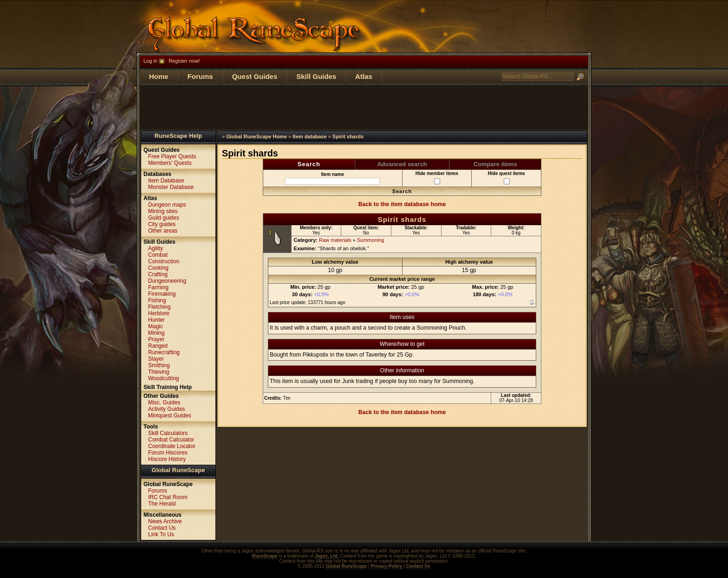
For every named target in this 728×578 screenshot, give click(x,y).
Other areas (163, 231)
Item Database (166, 181)
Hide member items (437, 178)
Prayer (156, 339)
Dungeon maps (167, 205)
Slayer (156, 359)
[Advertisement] (364, 107)
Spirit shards (348, 136)
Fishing (157, 300)
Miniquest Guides (170, 416)
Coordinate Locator (172, 446)
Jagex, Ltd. (326, 556)
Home (159, 76)
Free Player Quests (172, 156)
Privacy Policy (386, 566)
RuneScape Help (179, 136)
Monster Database (171, 187)
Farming (158, 287)
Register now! (184, 61)
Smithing (159, 365)
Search (309, 164)
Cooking (158, 268)
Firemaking (162, 294)
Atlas (364, 76)
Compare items (495, 164)
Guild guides (164, 218)
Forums (200, 76)
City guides (162, 224)
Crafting (158, 274)
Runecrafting (164, 352)
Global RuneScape (179, 470)
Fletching (159, 307)
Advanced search (402, 164)
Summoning (371, 240)
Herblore (159, 313)
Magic (156, 326)
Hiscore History (167, 459)
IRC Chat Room (168, 497)
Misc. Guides (164, 403)
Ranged (158, 346)
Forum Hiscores (168, 453)
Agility (156, 248)
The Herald (162, 504)
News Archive (165, 521)
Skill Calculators (168, 433)
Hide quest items (507, 178)
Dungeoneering (167, 281)
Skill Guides (316, 76)
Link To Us (161, 534)
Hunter (156, 320)
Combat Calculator (171, 440)
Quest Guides (255, 76)
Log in (150, 61)
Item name (332, 178)
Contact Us (162, 528)
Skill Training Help (168, 387)
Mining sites (163, 211)
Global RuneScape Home (257, 136)
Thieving (159, 372)
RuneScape (265, 556)
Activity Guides (166, 409)
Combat (158, 255)
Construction (164, 261)
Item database (309, 136)
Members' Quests (170, 163)
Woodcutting (164, 378)
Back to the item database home (402, 204)
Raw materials (335, 240)
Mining (156, 333)
